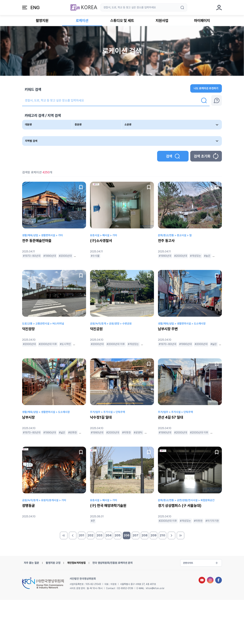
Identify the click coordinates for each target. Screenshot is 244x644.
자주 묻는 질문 (31, 563)
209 (154, 535)
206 (127, 535)
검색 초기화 (206, 156)
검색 (173, 156)
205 (118, 535)
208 (145, 535)
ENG (35, 8)
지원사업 (162, 21)
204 (109, 535)
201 (82, 535)
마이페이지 (202, 21)
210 (162, 535)
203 (100, 535)
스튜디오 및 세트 (122, 21)
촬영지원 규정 (53, 563)
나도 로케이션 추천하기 (206, 88)
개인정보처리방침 (76, 563)
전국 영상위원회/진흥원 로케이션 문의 (113, 563)
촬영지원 (42, 21)
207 (135, 535)
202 (91, 535)
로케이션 (82, 21)
